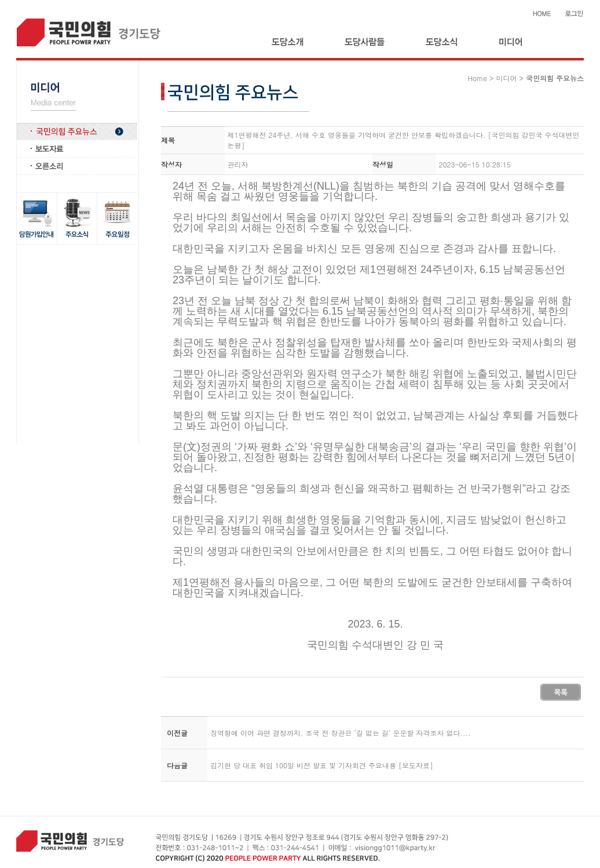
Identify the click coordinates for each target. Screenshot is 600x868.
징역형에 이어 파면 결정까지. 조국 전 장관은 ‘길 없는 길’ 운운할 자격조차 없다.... (341, 733)
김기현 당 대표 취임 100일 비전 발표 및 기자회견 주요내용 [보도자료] (322, 765)
